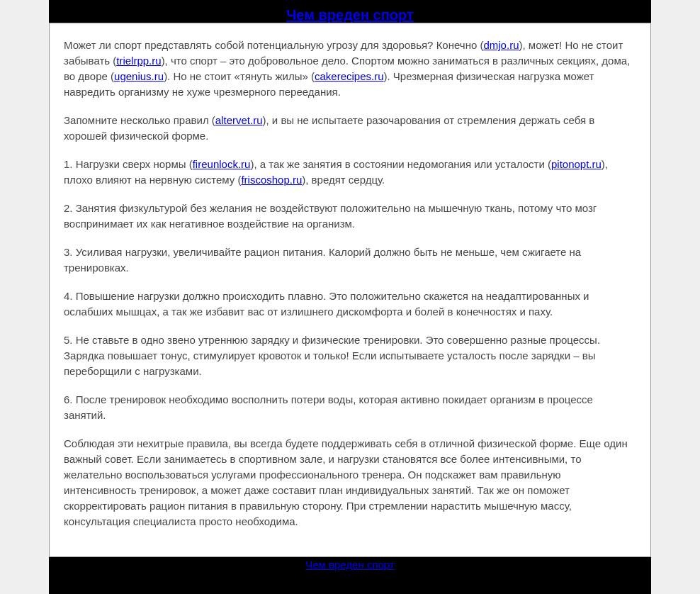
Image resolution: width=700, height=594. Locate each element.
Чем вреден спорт (350, 15)
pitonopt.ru (576, 164)
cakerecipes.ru (349, 76)
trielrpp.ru (139, 61)
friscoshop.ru (271, 180)
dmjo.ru (501, 45)
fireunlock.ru (222, 164)
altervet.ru (239, 120)
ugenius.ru (139, 76)
